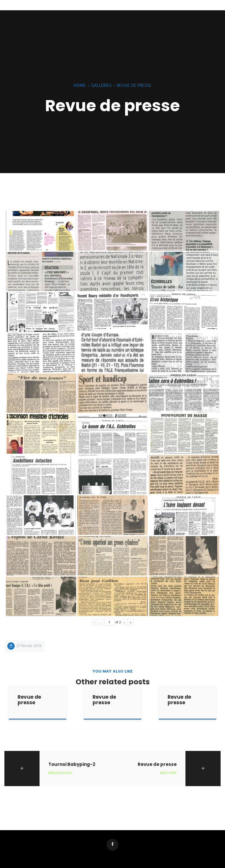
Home (80, 86)
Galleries (101, 86)
